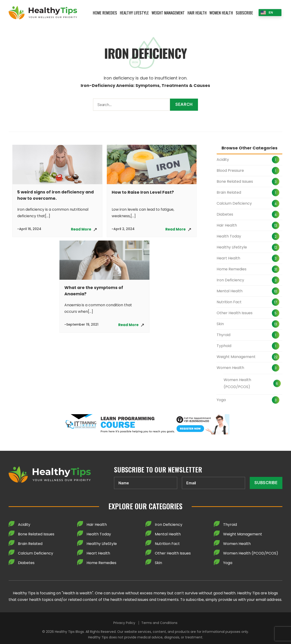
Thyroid (223, 335)
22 (276, 357)
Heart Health (228, 258)
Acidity (223, 160)
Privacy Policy (124, 623)
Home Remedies (105, 13)
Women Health (221, 13)
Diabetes (225, 214)
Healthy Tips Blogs (69, 632)
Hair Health (197, 13)
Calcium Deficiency (234, 203)
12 (276, 248)
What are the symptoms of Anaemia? (94, 291)
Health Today (229, 236)
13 (276, 226)
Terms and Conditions (159, 623)
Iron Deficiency (230, 280)
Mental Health (230, 291)
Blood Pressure (230, 170)
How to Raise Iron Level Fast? (143, 192)
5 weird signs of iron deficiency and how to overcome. (56, 195)
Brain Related (229, 192)
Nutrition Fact (229, 302)
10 (275, 291)
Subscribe (244, 13)
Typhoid (224, 346)
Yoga (221, 400)
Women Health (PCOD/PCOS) (237, 383)
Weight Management (168, 13)
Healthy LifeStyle (134, 13)
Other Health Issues (235, 313)
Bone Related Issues (235, 181)
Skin (220, 324)
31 (276, 269)
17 (275, 302)
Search (184, 104)
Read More (80, 229)
